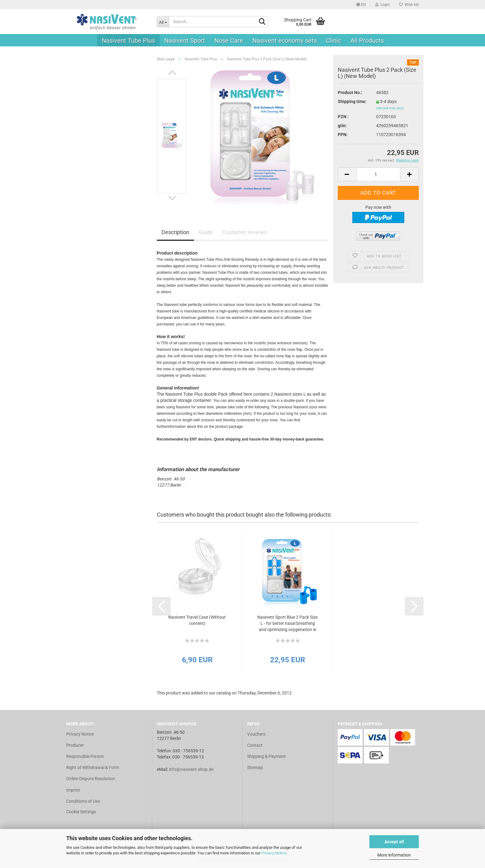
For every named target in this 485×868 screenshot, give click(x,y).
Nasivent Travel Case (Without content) (197, 620)
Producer (75, 745)
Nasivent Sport (185, 41)
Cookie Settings (81, 812)
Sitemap (255, 767)
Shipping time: (352, 101)
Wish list (409, 5)
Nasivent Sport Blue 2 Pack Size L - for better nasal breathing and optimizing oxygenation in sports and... (288, 624)
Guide (206, 232)
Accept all (394, 842)
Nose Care (229, 41)
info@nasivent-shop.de (191, 769)
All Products (367, 41)
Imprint (73, 790)
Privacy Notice (274, 853)
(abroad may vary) (390, 108)
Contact (255, 745)
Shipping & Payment (266, 756)
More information (394, 855)
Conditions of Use (83, 801)
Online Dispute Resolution (91, 779)
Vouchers (256, 734)
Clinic (334, 41)
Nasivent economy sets (285, 41)
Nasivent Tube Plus (128, 41)
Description (175, 232)
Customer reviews (245, 232)
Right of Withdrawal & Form (93, 767)
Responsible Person (85, 756)
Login (382, 5)
